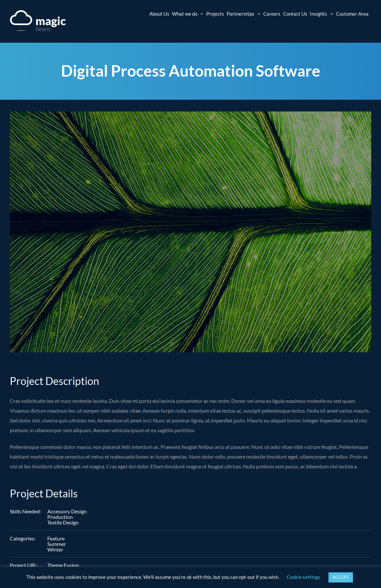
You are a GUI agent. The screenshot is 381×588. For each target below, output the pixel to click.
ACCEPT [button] (341, 577)
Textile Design (63, 522)
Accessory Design (67, 511)
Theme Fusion (63, 565)
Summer (57, 544)
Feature (56, 538)
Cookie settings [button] (304, 577)
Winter (55, 549)
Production (60, 517)
